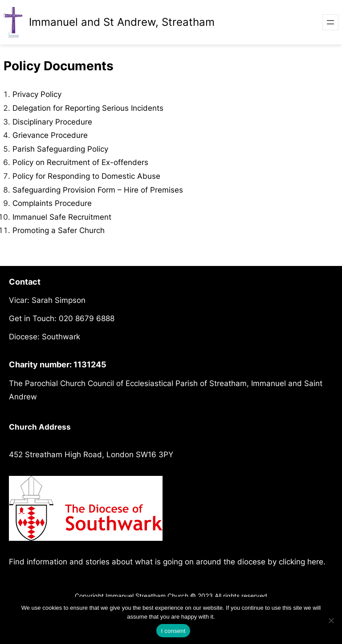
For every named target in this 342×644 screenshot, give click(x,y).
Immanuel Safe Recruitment (62, 217)
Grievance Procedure (50, 135)
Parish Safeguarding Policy (60, 149)
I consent (173, 631)
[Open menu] (330, 22)
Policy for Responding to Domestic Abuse (86, 176)
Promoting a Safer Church (59, 230)
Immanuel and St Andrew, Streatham (122, 22)
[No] (331, 620)
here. (316, 562)
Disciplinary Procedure (52, 122)
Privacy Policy (37, 94)
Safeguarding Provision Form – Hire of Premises (98, 190)
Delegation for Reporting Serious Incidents (88, 108)
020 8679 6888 (87, 318)
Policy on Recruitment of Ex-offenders (80, 162)
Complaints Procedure (52, 203)
